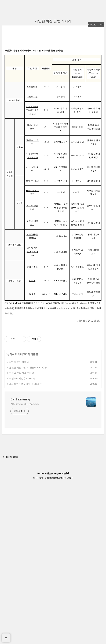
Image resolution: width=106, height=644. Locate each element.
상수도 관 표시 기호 (16, 411)
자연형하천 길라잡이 (89, 321)
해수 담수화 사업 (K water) (19, 427)
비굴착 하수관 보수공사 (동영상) (23, 433)
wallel (66, 522)
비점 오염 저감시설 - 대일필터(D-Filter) (25, 417)
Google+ (70, 527)
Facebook (54, 527)
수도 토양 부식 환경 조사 (19, 422)
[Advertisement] (53, 351)
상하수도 (12, 403)
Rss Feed (36, 527)
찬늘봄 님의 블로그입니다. (25, 453)
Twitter (46, 527)
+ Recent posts (10, 506)
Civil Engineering (20, 448)
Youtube (62, 527)
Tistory (50, 522)
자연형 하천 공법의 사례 (53, 21)
